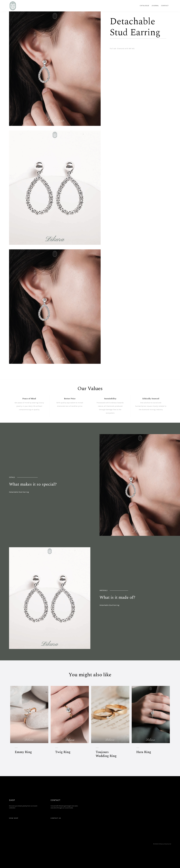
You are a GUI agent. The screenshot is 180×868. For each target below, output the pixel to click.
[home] (13, 6)
